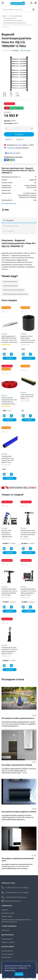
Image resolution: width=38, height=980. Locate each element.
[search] (33, 9)
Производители (7, 939)
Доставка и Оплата (8, 913)
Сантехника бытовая (16, 16)
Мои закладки (6, 957)
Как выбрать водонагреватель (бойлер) (17, 765)
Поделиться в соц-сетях (13, 157)
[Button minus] (4, 354)
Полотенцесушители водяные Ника (15, 23)
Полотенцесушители (10, 18)
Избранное (9, 139)
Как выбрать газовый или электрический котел (18, 860)
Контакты (5, 910)
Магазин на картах (13, 153)
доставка (19, 145)
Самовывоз (11, 148)
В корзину (19, 134)
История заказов (7, 954)
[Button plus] (12, 354)
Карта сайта (6, 930)
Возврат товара (7, 916)
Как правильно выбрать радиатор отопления (19, 812)
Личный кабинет (7, 951)
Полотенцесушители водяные (13, 20)
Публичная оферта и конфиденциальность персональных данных (16, 921)
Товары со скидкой (8, 942)
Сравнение (20, 139)
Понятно (19, 974)
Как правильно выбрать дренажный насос (18, 718)
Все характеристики (9, 203)
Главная (4, 16)
